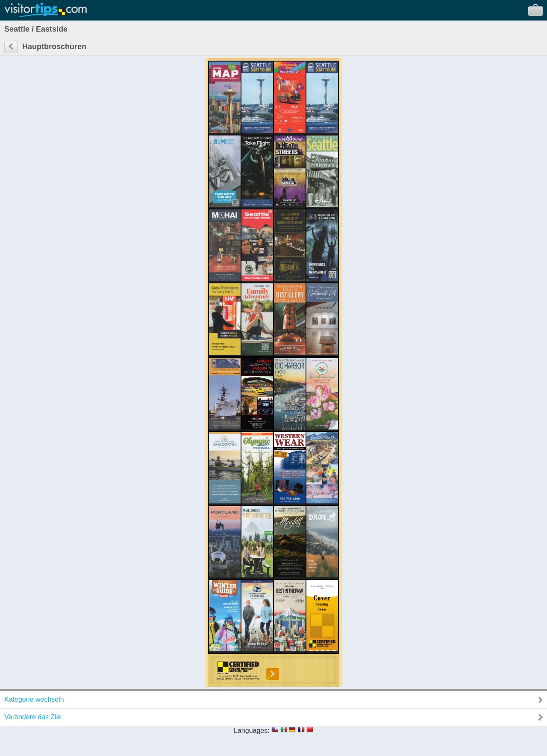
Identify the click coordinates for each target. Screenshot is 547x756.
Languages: (252, 731)
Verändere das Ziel (33, 717)
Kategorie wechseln (34, 699)
